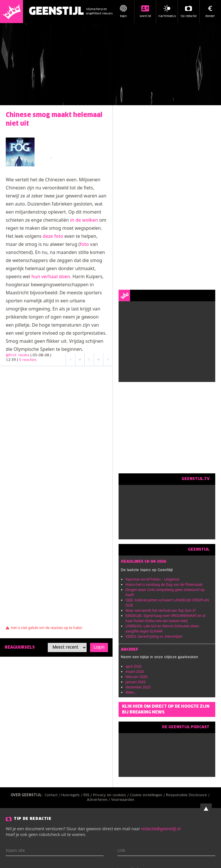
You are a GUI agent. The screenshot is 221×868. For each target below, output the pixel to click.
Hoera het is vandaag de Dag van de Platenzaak (164, 584)
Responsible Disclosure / (188, 795)
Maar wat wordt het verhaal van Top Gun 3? (161, 610)
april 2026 (134, 666)
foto (84, 244)
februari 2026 (136, 677)
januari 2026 (136, 682)
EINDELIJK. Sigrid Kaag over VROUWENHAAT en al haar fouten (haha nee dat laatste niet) (165, 618)
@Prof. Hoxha (18, 355)
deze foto (53, 236)
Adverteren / (99, 800)
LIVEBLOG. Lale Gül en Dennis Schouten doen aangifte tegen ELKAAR (162, 629)
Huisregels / (72, 795)
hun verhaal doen (51, 276)
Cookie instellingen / (148, 795)
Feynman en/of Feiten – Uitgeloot (152, 579)
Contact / (53, 795)
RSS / (88, 795)
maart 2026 (135, 672)
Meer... (131, 692)
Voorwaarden (123, 800)
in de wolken (84, 220)
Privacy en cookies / (111, 795)
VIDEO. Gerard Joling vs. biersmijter (154, 636)
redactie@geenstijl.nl (161, 829)
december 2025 (138, 687)
